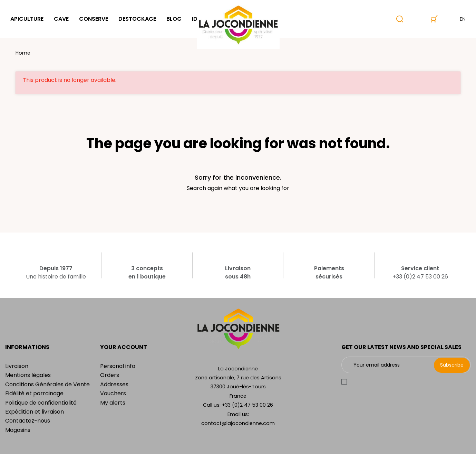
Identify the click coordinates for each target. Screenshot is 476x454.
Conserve (94, 19)
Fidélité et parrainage (34, 393)
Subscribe (452, 365)
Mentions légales (28, 375)
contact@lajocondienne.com (238, 423)
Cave (61, 19)
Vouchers (113, 393)
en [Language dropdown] (457, 19)
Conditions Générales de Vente (47, 384)
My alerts (113, 403)
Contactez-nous (28, 421)
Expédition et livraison (35, 412)
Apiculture (27, 19)
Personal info (118, 366)
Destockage (137, 19)
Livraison (17, 366)
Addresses (114, 384)
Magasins (18, 430)
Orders (110, 375)
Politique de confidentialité (41, 403)
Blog (174, 19)
